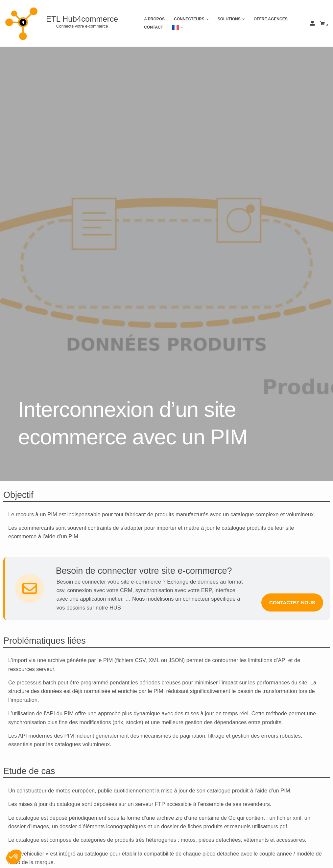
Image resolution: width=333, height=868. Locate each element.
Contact (154, 27)
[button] (207, 19)
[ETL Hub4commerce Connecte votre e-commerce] (64, 23)
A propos (154, 19)
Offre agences (271, 19)
